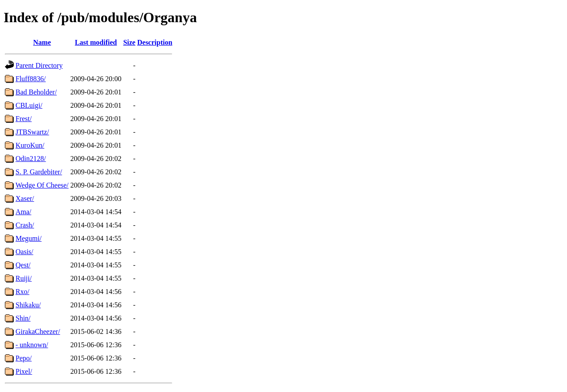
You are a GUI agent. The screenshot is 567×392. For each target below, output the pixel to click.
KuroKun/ (30, 145)
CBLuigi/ (29, 105)
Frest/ (24, 119)
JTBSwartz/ (32, 132)
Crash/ (25, 225)
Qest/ (23, 265)
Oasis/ (24, 252)
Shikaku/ (28, 305)
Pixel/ (24, 371)
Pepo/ (24, 358)
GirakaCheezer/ (38, 331)
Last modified (96, 42)
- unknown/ (32, 345)
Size (130, 42)
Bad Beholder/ (36, 92)
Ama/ (24, 212)
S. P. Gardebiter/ (39, 172)
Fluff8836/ (31, 79)
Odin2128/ (31, 159)
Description (155, 42)
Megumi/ (29, 238)
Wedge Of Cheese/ (42, 185)
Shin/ (23, 318)
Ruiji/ (24, 278)
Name (42, 42)
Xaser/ (25, 198)
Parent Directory (39, 65)
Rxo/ (22, 292)
